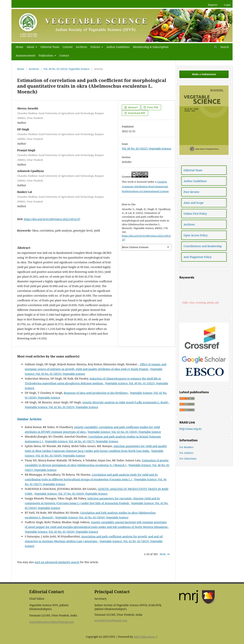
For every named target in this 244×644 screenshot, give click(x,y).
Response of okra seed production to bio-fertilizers (96, 393)
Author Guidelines (118, 47)
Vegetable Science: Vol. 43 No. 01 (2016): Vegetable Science (124, 432)
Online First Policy (195, 214)
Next (163, 554)
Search (222, 47)
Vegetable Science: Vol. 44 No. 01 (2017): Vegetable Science (82, 441)
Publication (46, 55)
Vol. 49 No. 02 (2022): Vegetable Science (67, 69)
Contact (64, 55)
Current (68, 47)
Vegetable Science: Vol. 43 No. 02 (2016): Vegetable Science (92, 517)
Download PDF (136, 113)
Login (227, 5)
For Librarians (188, 459)
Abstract (132, 107)
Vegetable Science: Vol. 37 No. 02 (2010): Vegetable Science (71, 494)
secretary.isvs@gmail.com (111, 620)
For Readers (186, 447)
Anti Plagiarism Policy (198, 257)
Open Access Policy (196, 235)
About (31, 47)
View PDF (152, 107)
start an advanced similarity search (57, 562)
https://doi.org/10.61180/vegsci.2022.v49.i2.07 (52, 219)
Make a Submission (204, 74)
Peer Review (191, 192)
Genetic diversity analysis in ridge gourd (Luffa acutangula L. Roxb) (126, 402)
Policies (96, 47)
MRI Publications (144, 637)
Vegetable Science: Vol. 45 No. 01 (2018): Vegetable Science (61, 532)
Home (19, 47)
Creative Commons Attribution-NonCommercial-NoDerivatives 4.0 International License (145, 186)
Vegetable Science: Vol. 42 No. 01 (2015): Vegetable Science (61, 407)
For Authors (186, 453)
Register (213, 5)
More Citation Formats (135, 247)
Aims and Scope (194, 203)
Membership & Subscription (151, 47)
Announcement (25, 55)
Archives (81, 47)
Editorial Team (50, 47)
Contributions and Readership (203, 246)
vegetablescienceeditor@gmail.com (52, 622)
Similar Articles (29, 419)
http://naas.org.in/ (191, 429)
